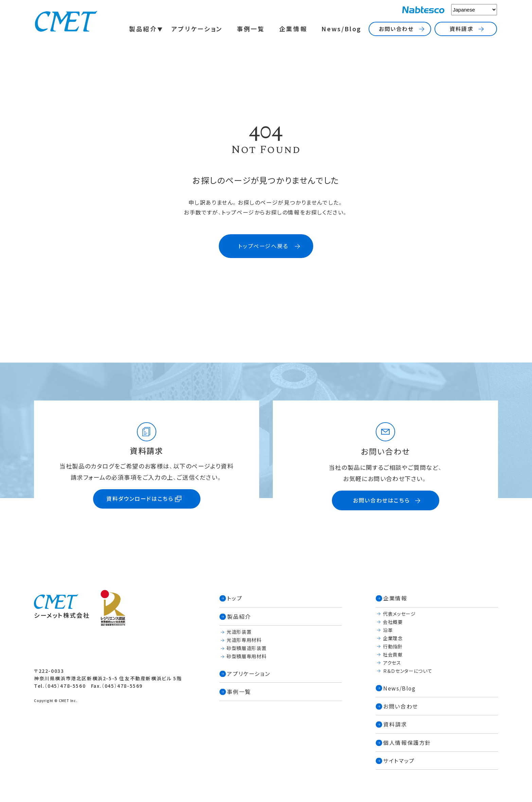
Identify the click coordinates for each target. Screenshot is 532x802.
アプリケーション (197, 29)
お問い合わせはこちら (381, 500)
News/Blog (341, 29)
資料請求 (461, 29)
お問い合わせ (396, 29)
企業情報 (293, 29)
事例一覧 (251, 29)
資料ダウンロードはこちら (140, 499)
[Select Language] (474, 10)
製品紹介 (143, 29)
